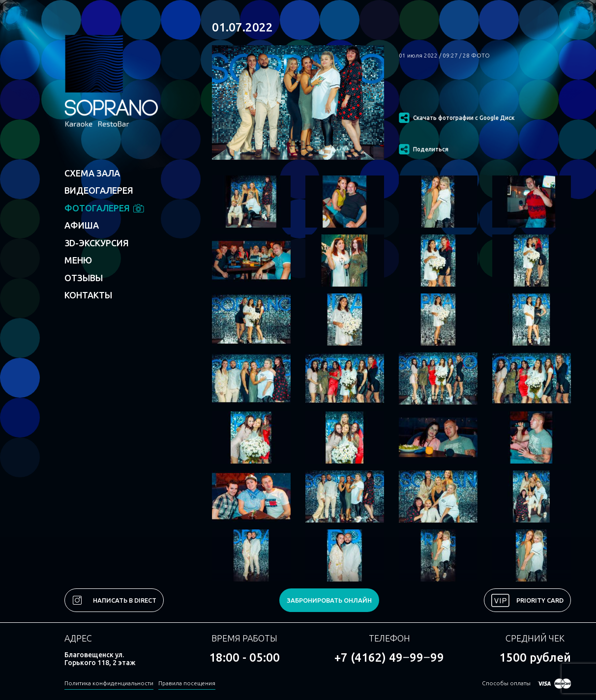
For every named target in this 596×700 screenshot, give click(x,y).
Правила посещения (187, 683)
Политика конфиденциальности (109, 683)
